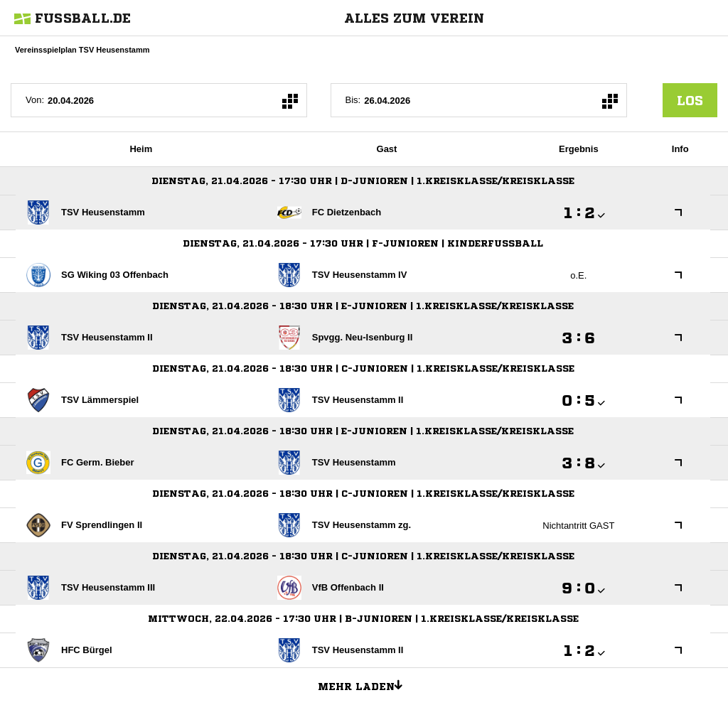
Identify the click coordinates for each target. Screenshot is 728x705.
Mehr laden (365, 684)
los (690, 100)
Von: (35, 100)
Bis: (353, 100)
